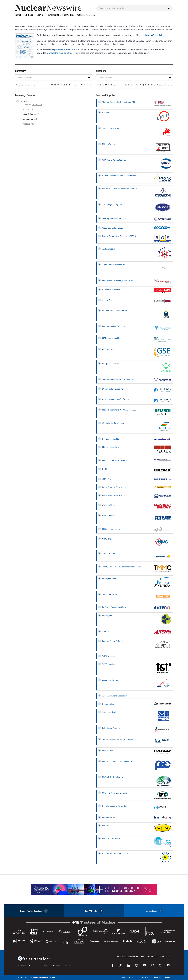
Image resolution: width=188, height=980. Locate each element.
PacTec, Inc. (107, 615)
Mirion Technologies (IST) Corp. (116, 399)
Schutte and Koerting (111, 728)
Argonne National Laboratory (115, 696)
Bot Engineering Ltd (111, 439)
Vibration (26, 124)
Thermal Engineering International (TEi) (119, 102)
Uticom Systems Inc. (111, 144)
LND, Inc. (106, 825)
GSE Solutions (108, 349)
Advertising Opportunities (127, 957)
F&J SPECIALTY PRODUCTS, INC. (116, 853)
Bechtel (106, 112)
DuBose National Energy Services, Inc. (118, 280)
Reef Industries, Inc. (110, 515)
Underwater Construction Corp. (116, 495)
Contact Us (165, 957)
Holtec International (111, 447)
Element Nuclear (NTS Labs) (114, 326)
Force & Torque (29, 114)
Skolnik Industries (110, 594)
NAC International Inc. (112, 338)
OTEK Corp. (107, 479)
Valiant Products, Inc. (111, 128)
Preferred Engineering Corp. (114, 607)
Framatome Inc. (109, 817)
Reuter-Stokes (108, 704)
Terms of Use (144, 977)
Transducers (37, 105)
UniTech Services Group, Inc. (114, 777)
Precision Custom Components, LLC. (118, 761)
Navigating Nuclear (149, 957)
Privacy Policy (128, 977)
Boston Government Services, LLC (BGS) (119, 236)
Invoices (157, 977)
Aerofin (105, 631)
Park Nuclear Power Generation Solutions (120, 189)
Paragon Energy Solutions (113, 641)
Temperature (28, 119)
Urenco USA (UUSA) (111, 838)
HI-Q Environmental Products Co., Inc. (118, 460)
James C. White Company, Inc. (115, 487)
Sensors (24, 101)
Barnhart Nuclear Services (113, 290)
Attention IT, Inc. (109, 553)
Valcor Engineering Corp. (113, 204)
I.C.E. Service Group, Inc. (113, 529)
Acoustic (26, 109)
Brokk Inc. (106, 469)
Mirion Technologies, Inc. (113, 389)
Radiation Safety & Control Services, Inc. (119, 176)
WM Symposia (108, 656)
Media (167, 977)
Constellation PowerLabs (113, 423)
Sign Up (41, 15)
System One (107, 300)
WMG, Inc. (107, 539)
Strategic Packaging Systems (114, 793)
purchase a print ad (64, 49)
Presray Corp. (108, 750)
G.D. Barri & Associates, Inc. (114, 160)
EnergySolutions (109, 578)
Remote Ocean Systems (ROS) (115, 806)
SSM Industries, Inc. (110, 712)
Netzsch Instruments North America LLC (119, 410)
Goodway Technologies (112, 228)
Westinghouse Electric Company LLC (118, 379)
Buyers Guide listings (155, 35)
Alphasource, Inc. (110, 249)
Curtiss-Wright (109, 505)
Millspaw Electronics (111, 363)
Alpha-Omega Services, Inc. (114, 264)
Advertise (69, 15)
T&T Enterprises (109, 664)
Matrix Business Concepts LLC (115, 310)
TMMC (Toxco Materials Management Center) (122, 567)
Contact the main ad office (60, 53)
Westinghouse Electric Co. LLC (115, 218)
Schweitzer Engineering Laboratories (118, 739)
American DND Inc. (111, 680)
